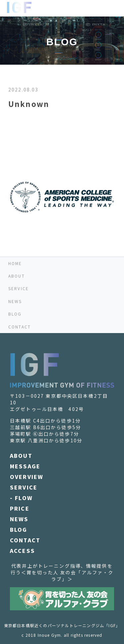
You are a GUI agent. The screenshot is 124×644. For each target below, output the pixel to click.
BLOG (15, 314)
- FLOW (21, 498)
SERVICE (19, 288)
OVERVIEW (27, 477)
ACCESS (22, 551)
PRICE (20, 508)
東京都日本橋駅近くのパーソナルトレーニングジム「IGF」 (62, 625)
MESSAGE (25, 466)
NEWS (15, 301)
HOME (15, 263)
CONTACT (20, 327)
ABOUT (17, 276)
